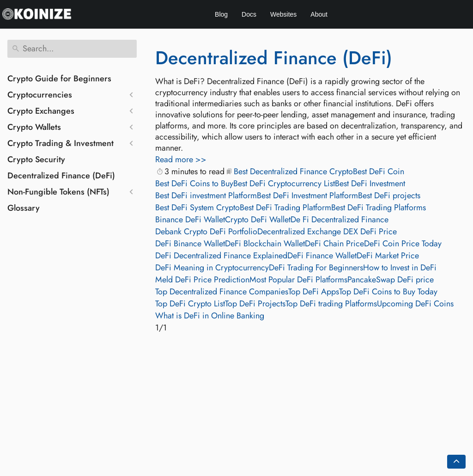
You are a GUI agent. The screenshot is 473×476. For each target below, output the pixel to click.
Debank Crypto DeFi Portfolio (206, 232)
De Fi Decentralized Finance (340, 220)
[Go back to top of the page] (456, 462)
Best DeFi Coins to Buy (194, 183)
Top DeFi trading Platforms (331, 304)
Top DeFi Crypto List (190, 304)
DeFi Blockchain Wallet (265, 244)
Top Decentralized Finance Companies (222, 292)
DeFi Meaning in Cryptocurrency (212, 268)
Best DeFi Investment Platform (307, 195)
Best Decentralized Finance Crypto (293, 171)
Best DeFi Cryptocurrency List (284, 183)
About (319, 14)
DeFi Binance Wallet (190, 244)
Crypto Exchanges (41, 111)
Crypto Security (36, 159)
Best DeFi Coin (379, 171)
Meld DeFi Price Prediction (202, 280)
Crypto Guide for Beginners (59, 79)
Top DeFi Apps (314, 292)
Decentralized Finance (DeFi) (61, 176)
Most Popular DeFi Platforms (298, 280)
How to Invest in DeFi (400, 268)
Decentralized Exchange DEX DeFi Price (327, 232)
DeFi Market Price (388, 256)
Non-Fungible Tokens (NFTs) (58, 192)
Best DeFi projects (389, 195)
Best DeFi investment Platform (206, 195)
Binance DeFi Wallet (190, 220)
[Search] (72, 49)
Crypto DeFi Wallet (258, 220)
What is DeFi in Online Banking (210, 316)
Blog (221, 14)
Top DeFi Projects (255, 304)
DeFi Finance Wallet (322, 256)
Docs (249, 14)
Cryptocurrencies (40, 95)
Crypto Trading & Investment (61, 143)
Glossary (24, 208)
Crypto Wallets (34, 127)
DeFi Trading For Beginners (316, 268)
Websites (283, 14)
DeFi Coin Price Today (403, 244)
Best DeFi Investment (370, 183)
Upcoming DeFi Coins (415, 304)
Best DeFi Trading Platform (285, 207)
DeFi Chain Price (334, 244)
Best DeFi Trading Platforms (379, 207)
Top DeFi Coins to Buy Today (388, 292)
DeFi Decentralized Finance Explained (221, 256)
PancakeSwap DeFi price (391, 280)
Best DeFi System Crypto (197, 207)
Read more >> (181, 159)
